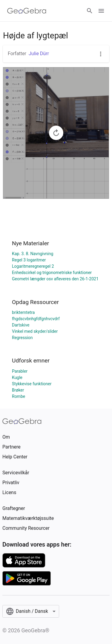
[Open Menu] (101, 11)
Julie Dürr (39, 54)
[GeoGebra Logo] (27, 11)
